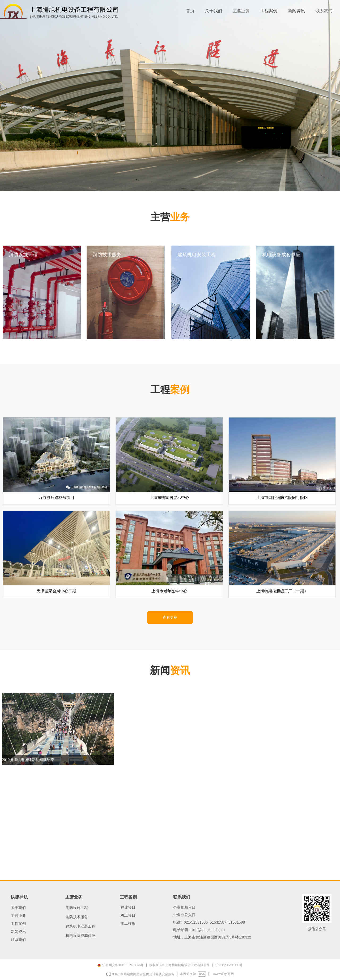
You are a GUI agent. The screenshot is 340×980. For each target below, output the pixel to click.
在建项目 (128, 907)
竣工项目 (128, 915)
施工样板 (128, 923)
